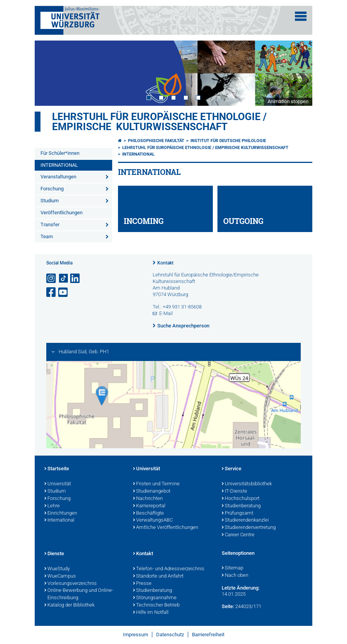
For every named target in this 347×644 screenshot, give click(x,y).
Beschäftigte (148, 514)
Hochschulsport (241, 499)
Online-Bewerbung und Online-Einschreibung (79, 594)
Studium (50, 201)
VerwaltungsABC (153, 520)
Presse (142, 584)
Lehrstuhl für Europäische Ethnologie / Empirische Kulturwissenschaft (159, 122)
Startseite (57, 469)
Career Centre (238, 535)
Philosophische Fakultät (156, 141)
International (59, 520)
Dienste (54, 554)
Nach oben (235, 576)
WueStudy (57, 569)
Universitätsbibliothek (247, 484)
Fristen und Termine (156, 484)
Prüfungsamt (238, 514)
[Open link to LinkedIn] (76, 279)
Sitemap (232, 568)
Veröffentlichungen (61, 213)
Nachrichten (148, 499)
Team (47, 236)
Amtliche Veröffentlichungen (166, 528)
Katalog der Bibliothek (69, 605)
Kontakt (165, 263)
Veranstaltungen (58, 177)
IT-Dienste (234, 491)
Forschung (52, 189)
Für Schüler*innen (60, 153)
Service (232, 469)
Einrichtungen (61, 514)
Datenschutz (170, 635)
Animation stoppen (288, 101)
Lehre (52, 506)
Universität (58, 484)
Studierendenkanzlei (245, 520)
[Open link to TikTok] (64, 279)
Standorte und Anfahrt (158, 576)
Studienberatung (241, 506)
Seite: (228, 606)
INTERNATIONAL (59, 165)
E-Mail (166, 313)
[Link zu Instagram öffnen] (52, 279)
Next (299, 73)
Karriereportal (149, 506)
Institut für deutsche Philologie (228, 141)
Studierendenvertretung (249, 528)
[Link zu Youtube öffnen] (64, 292)
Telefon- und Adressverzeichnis (169, 569)
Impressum (136, 635)
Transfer (50, 225)
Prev (48, 73)
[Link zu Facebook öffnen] (52, 292)
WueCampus (60, 576)
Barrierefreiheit (208, 635)
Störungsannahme (155, 598)
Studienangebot (152, 491)
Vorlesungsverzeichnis (71, 584)
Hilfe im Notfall (151, 613)
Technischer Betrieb (156, 605)
